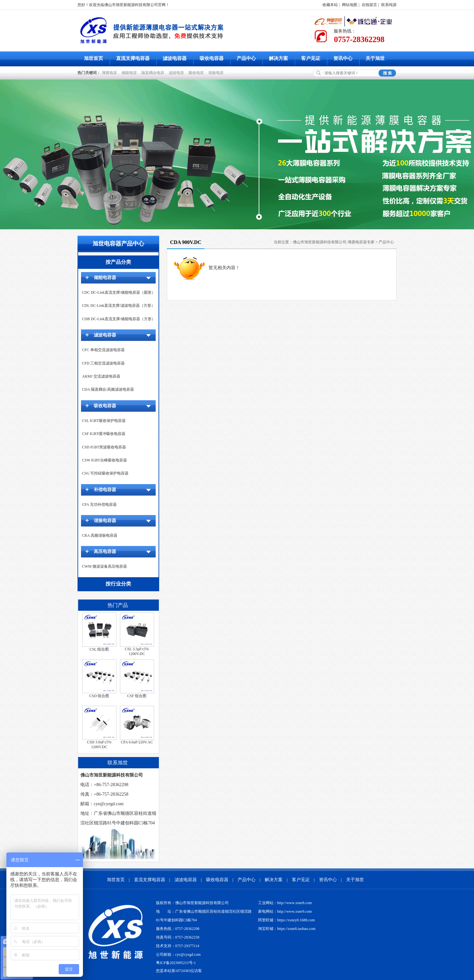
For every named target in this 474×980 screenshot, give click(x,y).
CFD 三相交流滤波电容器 (103, 363)
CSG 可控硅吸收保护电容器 (105, 473)
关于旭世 (375, 58)
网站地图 (350, 5)
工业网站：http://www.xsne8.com (285, 903)
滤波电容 (177, 73)
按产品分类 (118, 262)
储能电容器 (105, 278)
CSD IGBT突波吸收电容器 (104, 447)
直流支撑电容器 (133, 58)
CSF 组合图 (137, 696)
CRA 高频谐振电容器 (100, 535)
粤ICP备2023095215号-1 (176, 963)
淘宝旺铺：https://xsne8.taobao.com (287, 929)
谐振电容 (217, 73)
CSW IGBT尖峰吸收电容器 (104, 460)
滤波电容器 (175, 58)
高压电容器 (105, 552)
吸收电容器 (212, 58)
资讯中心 (343, 58)
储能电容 (130, 73)
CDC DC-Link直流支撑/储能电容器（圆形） (119, 292)
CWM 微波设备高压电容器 (104, 566)
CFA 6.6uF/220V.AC (137, 742)
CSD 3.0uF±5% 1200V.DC (99, 744)
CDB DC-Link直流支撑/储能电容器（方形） (119, 319)
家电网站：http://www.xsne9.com (285, 911)
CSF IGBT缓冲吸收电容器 (104, 434)
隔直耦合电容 (154, 73)
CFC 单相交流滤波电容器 (103, 350)
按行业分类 (118, 584)
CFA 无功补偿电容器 (99, 505)
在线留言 (369, 5)
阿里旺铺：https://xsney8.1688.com (286, 920)
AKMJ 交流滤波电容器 (101, 376)
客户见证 (311, 58)
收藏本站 (330, 5)
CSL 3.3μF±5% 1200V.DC (137, 651)
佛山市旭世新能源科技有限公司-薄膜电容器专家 (334, 242)
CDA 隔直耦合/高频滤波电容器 (108, 389)
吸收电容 (197, 73)
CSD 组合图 (99, 696)
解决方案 (278, 58)
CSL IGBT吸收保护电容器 (104, 421)
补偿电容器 (105, 490)
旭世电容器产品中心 (118, 244)
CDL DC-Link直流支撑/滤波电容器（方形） (118, 306)
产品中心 (246, 58)
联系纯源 (389, 5)
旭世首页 (93, 58)
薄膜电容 (110, 73)
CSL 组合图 (99, 649)
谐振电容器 (105, 521)
